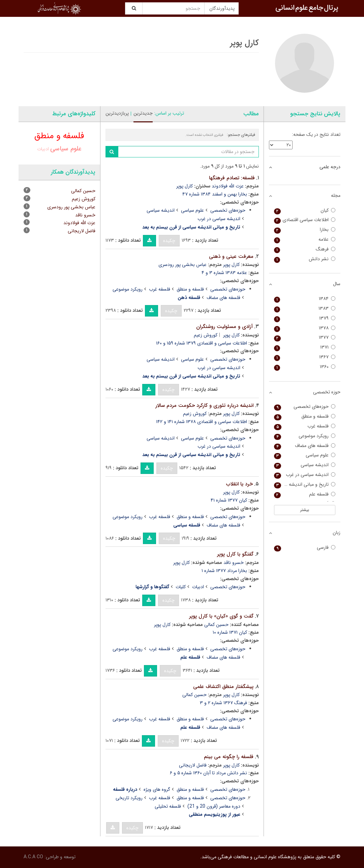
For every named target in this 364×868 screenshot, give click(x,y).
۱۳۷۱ (305, 347)
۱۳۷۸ (305, 328)
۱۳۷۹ (305, 318)
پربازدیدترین (117, 113)
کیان (305, 211)
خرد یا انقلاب (239, 484)
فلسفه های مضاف (223, 298)
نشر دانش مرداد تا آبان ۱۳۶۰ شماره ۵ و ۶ (208, 773)
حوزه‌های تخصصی (228, 210)
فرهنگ (305, 249)
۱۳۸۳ (305, 309)
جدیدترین (143, 113)
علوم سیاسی (192, 210)
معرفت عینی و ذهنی (231, 257)
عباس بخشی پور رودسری (183, 265)
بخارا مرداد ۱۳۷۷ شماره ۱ (224, 571)
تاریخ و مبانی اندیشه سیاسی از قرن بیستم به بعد (305, 485)
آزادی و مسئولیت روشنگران (224, 327)
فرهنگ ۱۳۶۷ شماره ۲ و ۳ (223, 703)
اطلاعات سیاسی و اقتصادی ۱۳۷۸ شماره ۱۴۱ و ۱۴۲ (202, 422)
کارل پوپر (185, 186)
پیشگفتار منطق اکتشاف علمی (223, 687)
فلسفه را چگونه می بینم (229, 757)
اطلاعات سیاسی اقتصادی (305, 220)
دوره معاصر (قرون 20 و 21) (214, 806)
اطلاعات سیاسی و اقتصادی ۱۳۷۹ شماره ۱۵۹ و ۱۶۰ (202, 343)
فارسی (305, 548)
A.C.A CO (33, 857)
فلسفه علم (305, 494)
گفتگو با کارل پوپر (235, 554)
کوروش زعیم (206, 335)
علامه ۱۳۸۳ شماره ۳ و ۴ (224, 273)
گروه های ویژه (157, 789)
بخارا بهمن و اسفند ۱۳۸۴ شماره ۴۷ (215, 194)
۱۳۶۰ (305, 367)
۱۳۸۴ (305, 299)
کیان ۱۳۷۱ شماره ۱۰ (230, 632)
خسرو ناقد (234, 563)
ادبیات (198, 587)
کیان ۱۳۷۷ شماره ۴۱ (229, 500)
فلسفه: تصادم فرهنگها (232, 178)
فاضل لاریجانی (193, 765)
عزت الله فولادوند (228, 186)
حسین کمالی (216, 625)
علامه (305, 240)
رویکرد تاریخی (129, 798)
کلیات (181, 587)
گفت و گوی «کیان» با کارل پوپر (221, 616)
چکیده (169, 241)
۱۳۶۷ (305, 357)
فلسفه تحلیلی (168, 806)
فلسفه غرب (160, 289)
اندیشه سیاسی (161, 210)
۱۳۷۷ (305, 338)
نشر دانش (305, 259)
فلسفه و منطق (190, 289)
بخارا (305, 230)
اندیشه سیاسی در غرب (219, 219)
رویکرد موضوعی (128, 289)
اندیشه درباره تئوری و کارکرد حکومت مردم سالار (204, 406)
